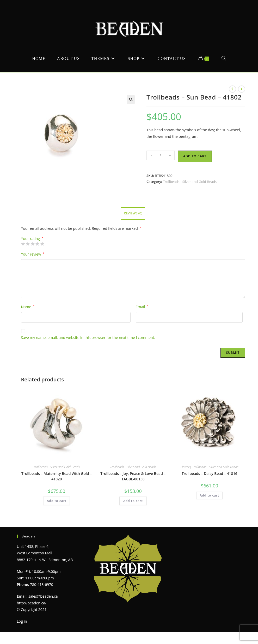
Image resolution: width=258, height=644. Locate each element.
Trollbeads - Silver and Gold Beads (190, 182)
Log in (22, 621)
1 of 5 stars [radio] (23, 244)
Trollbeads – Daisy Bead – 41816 (210, 473)
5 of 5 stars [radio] (42, 244)
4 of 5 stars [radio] (37, 244)
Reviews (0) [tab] (133, 213)
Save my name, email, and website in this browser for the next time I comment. (88, 338)
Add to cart (195, 156)
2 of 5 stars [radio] (28, 244)
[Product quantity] (161, 155)
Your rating (32, 239)
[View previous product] (232, 89)
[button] (131, 100)
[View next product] (242, 89)
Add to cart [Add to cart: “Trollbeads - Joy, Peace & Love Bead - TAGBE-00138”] (133, 501)
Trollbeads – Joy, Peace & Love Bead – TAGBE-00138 (133, 476)
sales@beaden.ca (43, 596)
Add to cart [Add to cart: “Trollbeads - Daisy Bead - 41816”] (209, 495)
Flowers (186, 467)
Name (28, 307)
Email (142, 307)
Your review (33, 254)
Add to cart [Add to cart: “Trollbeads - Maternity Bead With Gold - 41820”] (57, 501)
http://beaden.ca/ (32, 603)
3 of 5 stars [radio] (33, 244)
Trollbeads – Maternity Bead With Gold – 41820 (57, 476)
